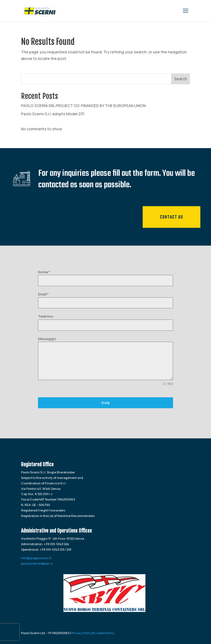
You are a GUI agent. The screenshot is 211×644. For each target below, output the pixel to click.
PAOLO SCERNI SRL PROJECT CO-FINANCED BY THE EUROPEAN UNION (83, 106)
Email (43, 294)
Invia (106, 403)
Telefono (46, 316)
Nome (44, 272)
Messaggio (47, 339)
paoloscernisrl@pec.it (37, 563)
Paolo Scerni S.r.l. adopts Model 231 (53, 114)
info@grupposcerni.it (36, 558)
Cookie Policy (104, 633)
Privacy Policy (82, 633)
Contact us (172, 217)
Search (181, 79)
